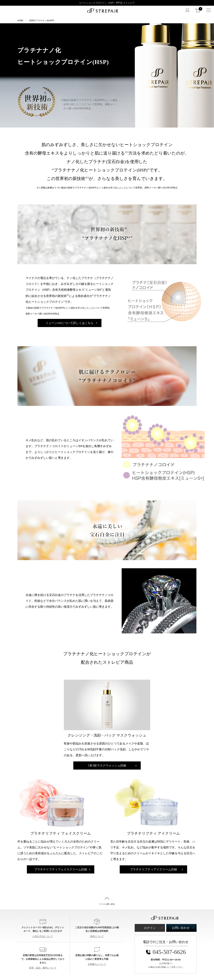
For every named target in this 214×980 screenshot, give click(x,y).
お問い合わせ (181, 928)
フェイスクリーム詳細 (61, 869)
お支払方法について (43, 936)
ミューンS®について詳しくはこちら (70, 323)
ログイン (150, 928)
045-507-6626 (166, 952)
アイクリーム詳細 (153, 869)
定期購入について (97, 964)
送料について (97, 936)
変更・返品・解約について (43, 968)
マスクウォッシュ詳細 (107, 765)
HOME (20, 21)
